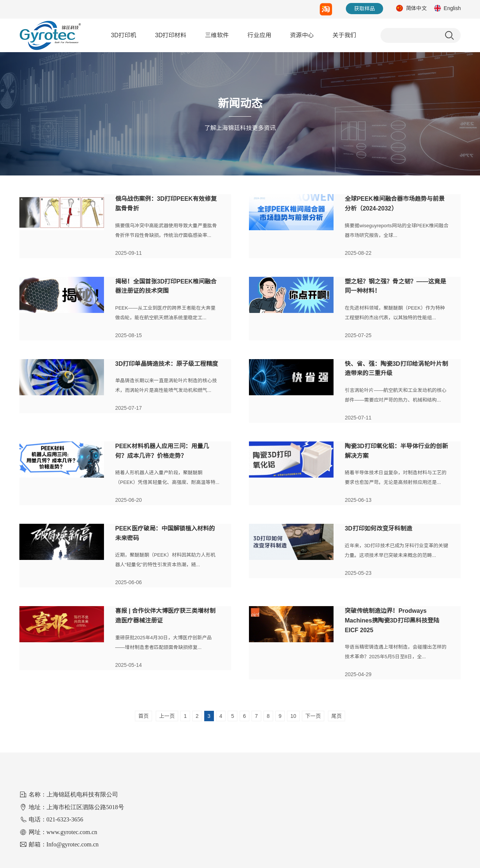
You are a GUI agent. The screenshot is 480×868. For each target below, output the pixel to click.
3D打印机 (124, 35)
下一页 (313, 716)
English (452, 8)
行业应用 (259, 35)
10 (293, 716)
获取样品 (364, 9)
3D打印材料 (171, 35)
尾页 (337, 716)
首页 (143, 716)
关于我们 (344, 35)
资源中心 (302, 35)
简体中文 (416, 8)
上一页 (167, 716)
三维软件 (217, 35)
